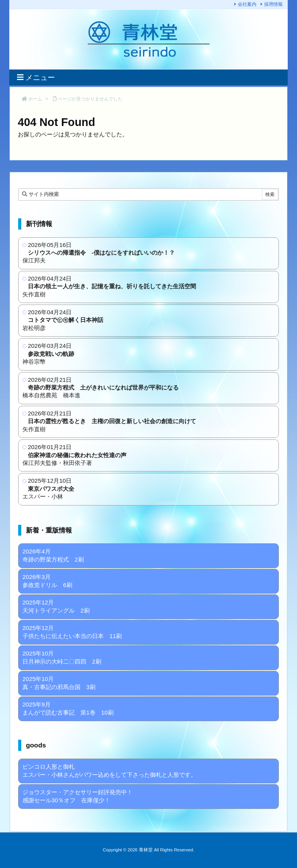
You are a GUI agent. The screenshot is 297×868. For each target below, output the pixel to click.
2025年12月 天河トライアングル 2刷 (56, 606)
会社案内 (247, 4)
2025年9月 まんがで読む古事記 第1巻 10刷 (68, 708)
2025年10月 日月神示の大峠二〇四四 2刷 (62, 657)
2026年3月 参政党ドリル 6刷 (47, 581)
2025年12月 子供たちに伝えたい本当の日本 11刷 (72, 632)
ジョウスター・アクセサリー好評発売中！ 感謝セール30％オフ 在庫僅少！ (78, 796)
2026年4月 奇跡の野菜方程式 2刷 (53, 555)
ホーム (35, 99)
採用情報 (273, 4)
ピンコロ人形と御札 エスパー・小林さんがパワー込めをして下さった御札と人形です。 (109, 771)
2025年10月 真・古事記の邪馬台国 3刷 (59, 683)
